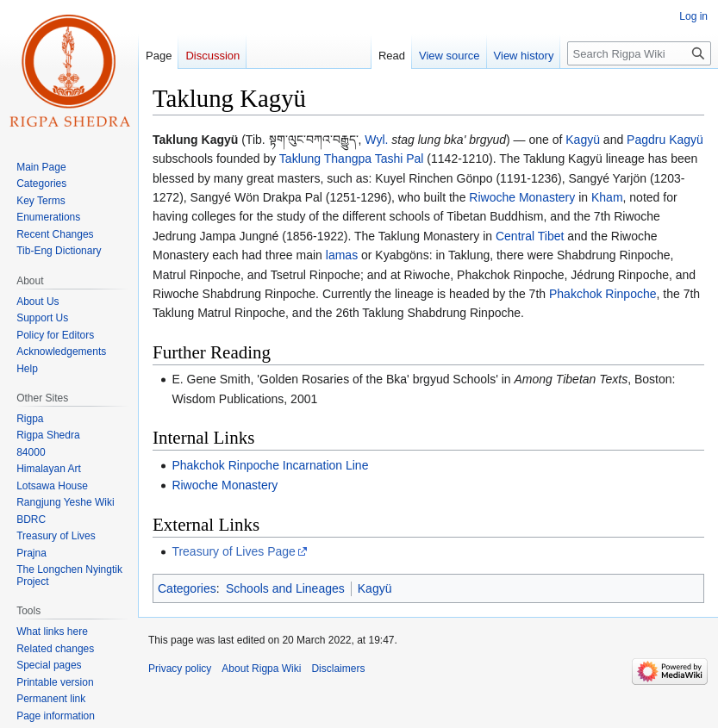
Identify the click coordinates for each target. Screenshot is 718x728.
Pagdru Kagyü (665, 140)
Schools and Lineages (285, 588)
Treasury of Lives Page (233, 551)
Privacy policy (180, 669)
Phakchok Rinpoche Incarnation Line (270, 465)
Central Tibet (530, 236)
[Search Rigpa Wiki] (639, 53)
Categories (187, 588)
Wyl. (376, 140)
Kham (607, 197)
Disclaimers (338, 669)
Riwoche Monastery (522, 197)
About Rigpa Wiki (261, 669)
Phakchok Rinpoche (603, 294)
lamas (342, 255)
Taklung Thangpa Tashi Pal (352, 159)
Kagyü (583, 140)
